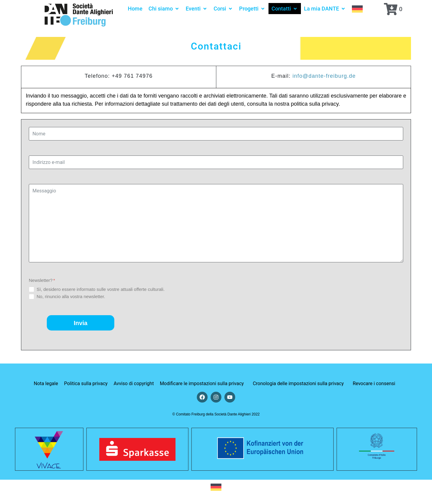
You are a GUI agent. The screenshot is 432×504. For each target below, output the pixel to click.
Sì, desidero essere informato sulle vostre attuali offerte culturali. (101, 289)
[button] (164, 9)
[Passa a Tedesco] (357, 9)
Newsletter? (42, 280)
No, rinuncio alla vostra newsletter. (71, 296)
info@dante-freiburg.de (324, 76)
